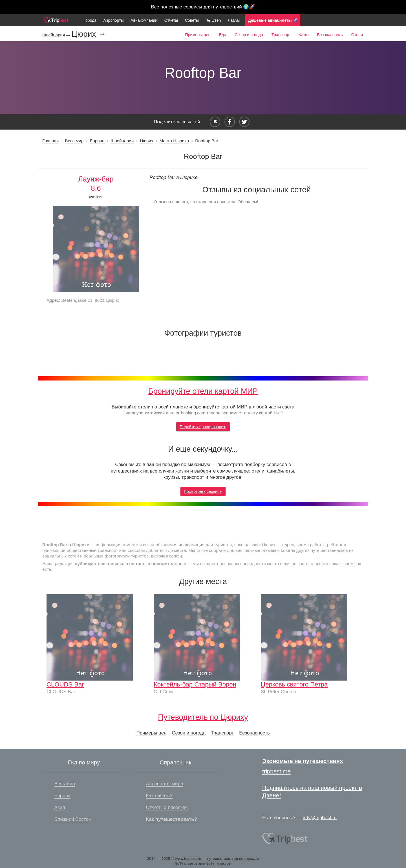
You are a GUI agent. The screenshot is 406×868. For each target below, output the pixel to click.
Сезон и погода (249, 35)
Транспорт (281, 35)
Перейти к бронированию (203, 427)
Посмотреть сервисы (203, 491)
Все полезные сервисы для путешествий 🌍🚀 (203, 7)
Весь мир (74, 141)
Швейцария (122, 141)
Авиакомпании (144, 20)
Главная (50, 141)
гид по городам (246, 859)
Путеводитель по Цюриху (203, 717)
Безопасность (330, 35)
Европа (97, 141)
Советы (192, 20)
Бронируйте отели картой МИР (203, 391)
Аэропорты (114, 20)
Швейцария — (57, 35)
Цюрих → (89, 34)
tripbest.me (276, 771)
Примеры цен (198, 35)
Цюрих (147, 141)
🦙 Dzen (213, 20)
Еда (222, 35)
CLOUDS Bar (65, 684)
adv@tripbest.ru (320, 818)
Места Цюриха (174, 141)
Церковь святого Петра (294, 684)
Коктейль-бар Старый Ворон (195, 684)
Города (90, 20)
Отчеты (171, 20)
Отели (357, 35)
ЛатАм (234, 20)
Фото (304, 35)
